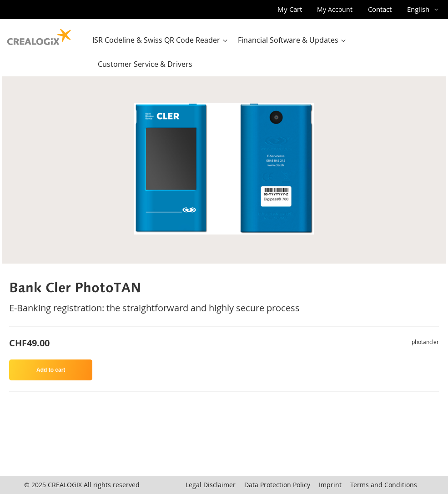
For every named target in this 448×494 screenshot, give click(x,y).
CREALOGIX (65, 485)
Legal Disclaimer (211, 485)
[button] (424, 10)
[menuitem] (162, 40)
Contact (380, 9)
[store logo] (39, 35)
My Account (335, 9)
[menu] (265, 52)
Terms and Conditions (384, 485)
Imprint (330, 485)
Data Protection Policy (277, 485)
